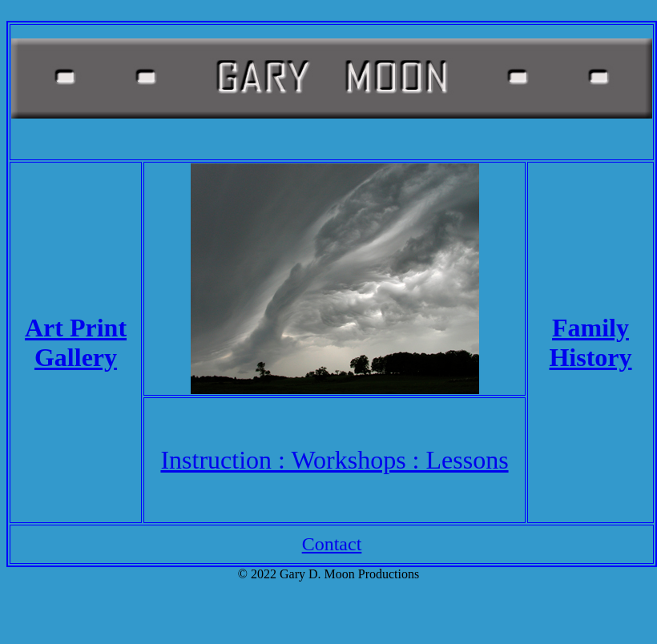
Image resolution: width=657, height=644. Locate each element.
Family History (590, 342)
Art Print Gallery (76, 342)
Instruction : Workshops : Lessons (334, 460)
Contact (332, 544)
